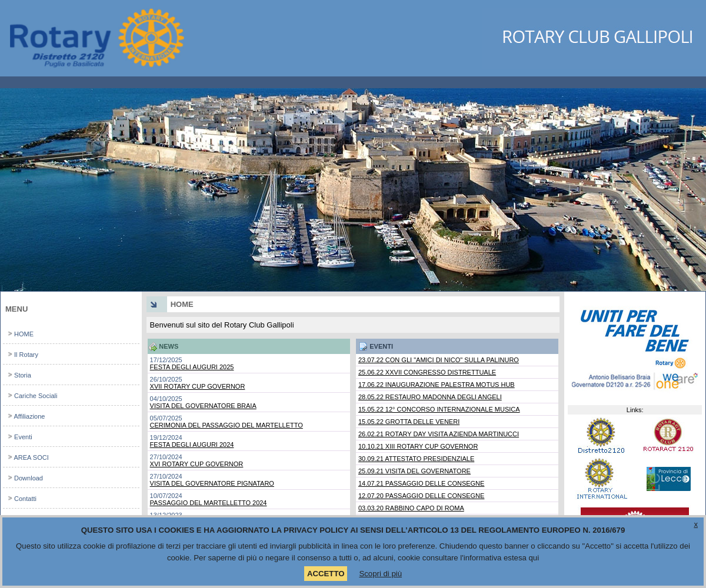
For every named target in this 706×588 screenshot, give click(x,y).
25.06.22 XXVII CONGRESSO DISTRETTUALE (427, 372)
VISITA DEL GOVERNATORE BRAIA (203, 406)
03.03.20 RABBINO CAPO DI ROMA (411, 508)
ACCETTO (326, 574)
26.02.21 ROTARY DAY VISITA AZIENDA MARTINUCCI (439, 434)
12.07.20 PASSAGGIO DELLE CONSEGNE (421, 496)
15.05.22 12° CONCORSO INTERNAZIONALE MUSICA (439, 409)
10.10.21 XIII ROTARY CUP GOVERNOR (418, 446)
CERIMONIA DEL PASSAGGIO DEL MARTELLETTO (227, 425)
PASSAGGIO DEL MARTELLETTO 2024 (209, 503)
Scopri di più (380, 574)
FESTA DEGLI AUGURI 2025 (192, 367)
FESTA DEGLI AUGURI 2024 (192, 445)
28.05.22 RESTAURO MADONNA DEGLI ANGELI (430, 397)
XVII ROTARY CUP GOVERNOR (198, 386)
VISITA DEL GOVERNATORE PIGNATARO (212, 483)
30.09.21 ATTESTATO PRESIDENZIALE (416, 459)
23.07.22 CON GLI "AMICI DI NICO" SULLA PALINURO (439, 360)
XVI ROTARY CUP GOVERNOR (197, 464)
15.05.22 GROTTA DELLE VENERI (409, 422)
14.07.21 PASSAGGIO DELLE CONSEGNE (421, 483)
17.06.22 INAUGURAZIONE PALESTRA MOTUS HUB (437, 385)
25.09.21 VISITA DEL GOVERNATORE (414, 471)
